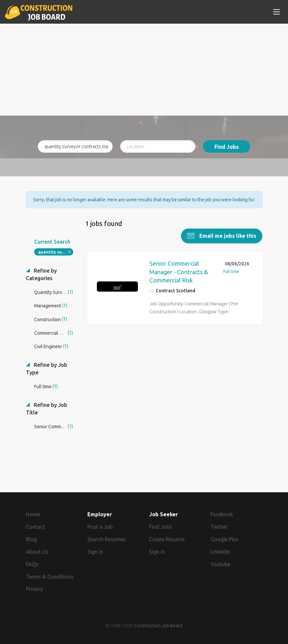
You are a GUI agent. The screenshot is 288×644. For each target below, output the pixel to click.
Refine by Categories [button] (41, 274)
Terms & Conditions (50, 577)
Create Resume (167, 539)
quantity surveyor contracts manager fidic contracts (56, 252)
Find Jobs (227, 147)
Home (33, 514)
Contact (35, 527)
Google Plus (225, 539)
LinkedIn (220, 552)
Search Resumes (107, 539)
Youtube (220, 564)
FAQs (32, 564)
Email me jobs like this (227, 236)
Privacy (34, 589)
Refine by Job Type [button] (47, 369)
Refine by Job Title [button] (47, 409)
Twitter (219, 527)
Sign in (95, 552)
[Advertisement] (144, 70)
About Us (37, 552)
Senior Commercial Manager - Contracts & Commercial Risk (179, 272)
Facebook (222, 514)
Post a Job (100, 527)
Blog (31, 539)
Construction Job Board (158, 626)
